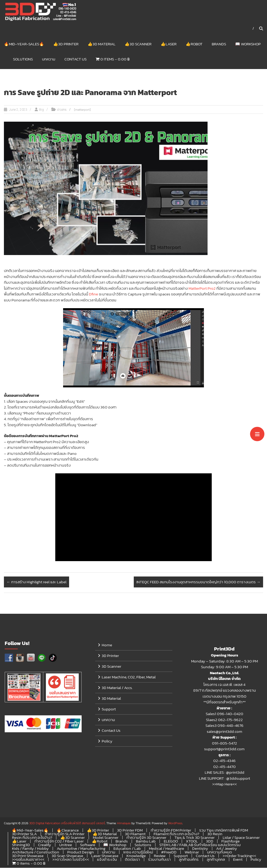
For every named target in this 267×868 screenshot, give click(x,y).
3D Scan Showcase (67, 856)
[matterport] (82, 110)
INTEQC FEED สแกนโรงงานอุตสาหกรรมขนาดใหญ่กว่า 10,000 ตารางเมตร (198, 582)
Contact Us (75, 59)
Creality (45, 845)
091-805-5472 (224, 743)
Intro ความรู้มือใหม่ (138, 852)
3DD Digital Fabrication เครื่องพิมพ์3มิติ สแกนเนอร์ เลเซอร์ (67, 823)
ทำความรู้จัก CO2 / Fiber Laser (59, 841)
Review (160, 856)
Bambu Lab (146, 841)
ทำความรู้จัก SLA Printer (65, 834)
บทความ (49, 59)
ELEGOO (171, 841)
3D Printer (110, 656)
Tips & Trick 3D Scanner (195, 838)
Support (109, 709)
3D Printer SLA (24, 834)
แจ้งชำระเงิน (107, 860)
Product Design (81, 852)
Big (41, 110)
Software (88, 845)
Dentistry (200, 849)
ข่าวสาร (62, 110)
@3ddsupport (238, 779)
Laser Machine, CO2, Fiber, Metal (129, 677)
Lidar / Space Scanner (241, 838)
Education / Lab (127, 849)
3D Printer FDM (130, 830)
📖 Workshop (248, 44)
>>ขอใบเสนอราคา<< (28, 860)
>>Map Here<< (224, 784)
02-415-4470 (224, 767)
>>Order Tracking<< (239, 856)
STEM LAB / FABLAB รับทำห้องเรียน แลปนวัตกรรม (200, 845)
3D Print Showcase (28, 856)
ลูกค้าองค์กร (189, 860)
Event (238, 860)
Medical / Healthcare (166, 849)
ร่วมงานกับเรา (159, 860)
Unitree (66, 845)
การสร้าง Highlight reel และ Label (37, 582)
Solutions (23, 59)
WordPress (175, 823)
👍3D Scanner (138, 44)
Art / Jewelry (227, 849)
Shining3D (21, 845)
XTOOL (192, 841)
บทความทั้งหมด (220, 852)
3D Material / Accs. (117, 688)
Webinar (192, 852)
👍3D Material (102, 44)
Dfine (93, 294)
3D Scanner (111, 666)
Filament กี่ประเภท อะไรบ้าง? (176, 834)
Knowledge (136, 856)
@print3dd (235, 773)
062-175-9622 (230, 720)
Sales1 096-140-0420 (224, 714)
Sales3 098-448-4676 (224, 726)
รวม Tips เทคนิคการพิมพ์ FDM (224, 830)
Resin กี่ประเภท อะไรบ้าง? (32, 838)
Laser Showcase (105, 856)
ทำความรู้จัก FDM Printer (171, 830)
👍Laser (169, 44)
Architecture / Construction (36, 852)
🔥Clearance (68, 830)
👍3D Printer (66, 44)
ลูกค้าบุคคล (216, 860)
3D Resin (215, 834)
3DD (210, 841)
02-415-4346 (224, 761)
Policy (107, 741)
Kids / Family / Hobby (30, 849)
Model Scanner (106, 838)
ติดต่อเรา (132, 860)
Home (107, 645)
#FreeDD (169, 852)
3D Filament (135, 834)
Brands (219, 44)
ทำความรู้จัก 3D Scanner (146, 838)
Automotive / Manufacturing (81, 849)
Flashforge (230, 841)
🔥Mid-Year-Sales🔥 (24, 44)
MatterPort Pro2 (202, 289)
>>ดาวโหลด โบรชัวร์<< (71, 860)
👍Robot (194, 44)
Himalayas (124, 823)
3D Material (111, 699)
